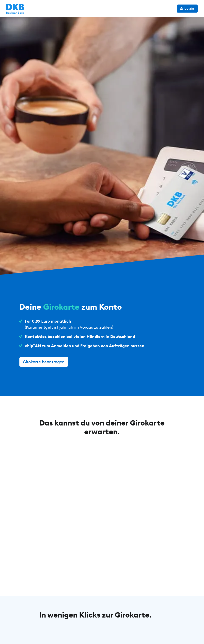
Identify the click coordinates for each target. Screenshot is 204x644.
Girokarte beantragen (44, 362)
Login (187, 8)
